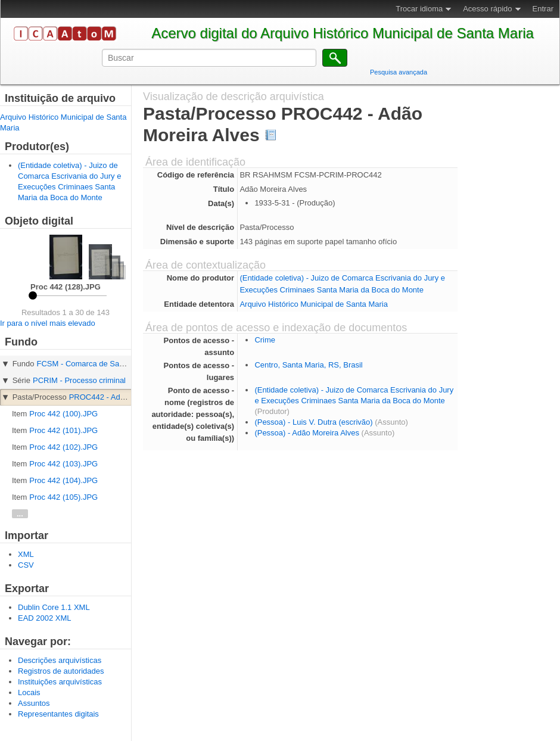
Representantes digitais (58, 714)
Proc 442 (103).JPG (63, 464)
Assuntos (34, 703)
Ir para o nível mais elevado (48, 323)
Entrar (543, 9)
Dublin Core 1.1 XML (54, 607)
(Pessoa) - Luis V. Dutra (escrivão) (313, 422)
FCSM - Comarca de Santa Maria (94, 364)
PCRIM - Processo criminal (79, 380)
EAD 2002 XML (45, 618)
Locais (29, 692)
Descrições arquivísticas (60, 660)
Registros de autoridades (61, 671)
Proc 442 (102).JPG (63, 447)
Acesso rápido (487, 9)
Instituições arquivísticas (60, 682)
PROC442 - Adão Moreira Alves (124, 397)
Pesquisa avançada (399, 72)
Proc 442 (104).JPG (63, 480)
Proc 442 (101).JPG (63, 430)
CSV (26, 565)
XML (26, 554)
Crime (265, 340)
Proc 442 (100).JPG (63, 414)
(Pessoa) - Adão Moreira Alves (307, 433)
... (20, 514)
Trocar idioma (419, 9)
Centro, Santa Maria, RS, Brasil (308, 365)
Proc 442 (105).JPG (63, 497)
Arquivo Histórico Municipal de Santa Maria (314, 304)
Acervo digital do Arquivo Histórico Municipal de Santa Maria (343, 33)
